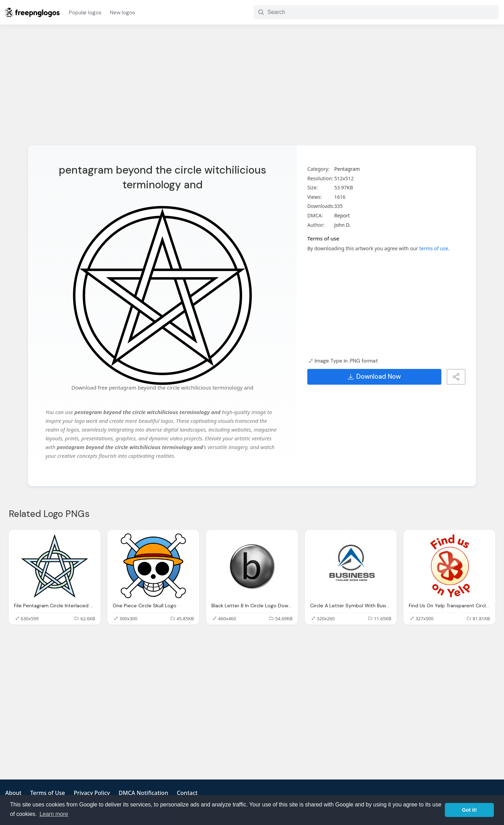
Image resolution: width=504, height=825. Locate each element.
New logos (122, 13)
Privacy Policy (92, 793)
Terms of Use (47, 793)
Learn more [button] (54, 814)
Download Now (374, 377)
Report (342, 215)
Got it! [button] (469, 810)
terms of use (434, 248)
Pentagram (347, 169)
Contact (187, 793)
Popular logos (85, 13)
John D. (342, 225)
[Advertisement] (252, 89)
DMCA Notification (143, 793)
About (13, 793)
